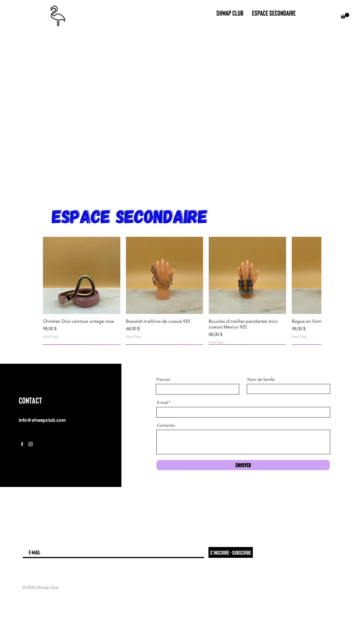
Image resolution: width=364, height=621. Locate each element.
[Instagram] (31, 444)
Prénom (163, 379)
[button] (345, 16)
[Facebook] (22, 444)
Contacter (166, 425)
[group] (182, 291)
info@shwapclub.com (42, 420)
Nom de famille (261, 379)
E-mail (162, 402)
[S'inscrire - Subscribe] (231, 552)
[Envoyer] (243, 465)
